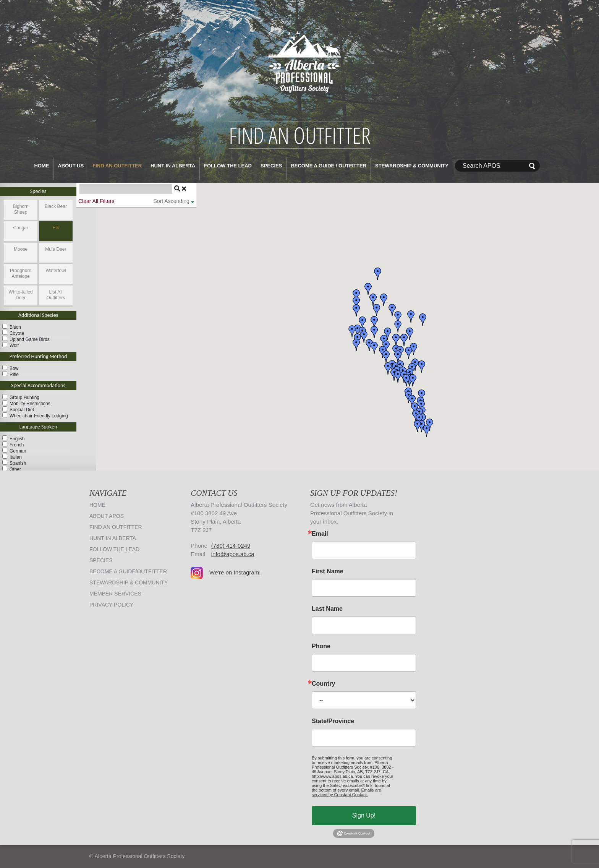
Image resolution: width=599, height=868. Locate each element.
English (17, 439)
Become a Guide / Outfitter (329, 166)
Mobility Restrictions (30, 404)
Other (15, 469)
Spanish (18, 463)
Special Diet (22, 410)
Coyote (17, 333)
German (18, 451)
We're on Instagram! (235, 572)
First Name (328, 571)
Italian (16, 457)
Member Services (115, 594)
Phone (321, 646)
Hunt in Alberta (173, 166)
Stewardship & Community (412, 166)
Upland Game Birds (30, 339)
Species (271, 166)
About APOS (107, 516)
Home (41, 166)
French (17, 445)
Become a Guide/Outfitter (128, 571)
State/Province (333, 721)
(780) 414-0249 (231, 546)
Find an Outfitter (117, 166)
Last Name (327, 609)
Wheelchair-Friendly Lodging (39, 416)
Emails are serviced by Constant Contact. (346, 792)
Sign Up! (364, 815)
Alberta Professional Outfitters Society (299, 61)
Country (323, 684)
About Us (71, 166)
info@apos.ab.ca (233, 554)
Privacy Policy (111, 605)
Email (320, 534)
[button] (422, 396)
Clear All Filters (96, 201)
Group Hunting (24, 397)
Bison (15, 327)
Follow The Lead (228, 166)
